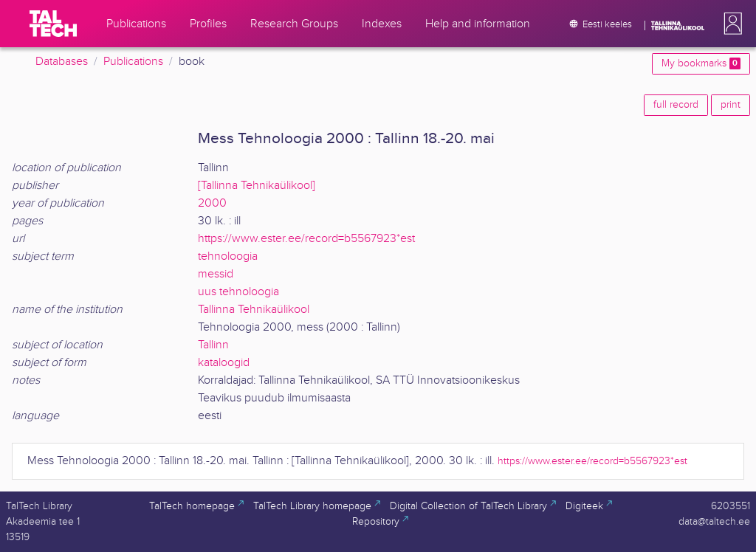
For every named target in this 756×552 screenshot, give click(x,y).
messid (216, 274)
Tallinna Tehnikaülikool (254, 310)
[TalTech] (53, 24)
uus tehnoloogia (238, 292)
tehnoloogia (228, 256)
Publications (133, 62)
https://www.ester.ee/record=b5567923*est (306, 239)
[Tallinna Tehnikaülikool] (257, 186)
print (731, 105)
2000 (212, 203)
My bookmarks (701, 63)
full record (676, 105)
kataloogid (224, 363)
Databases (62, 62)
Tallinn (213, 345)
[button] (730, 24)
